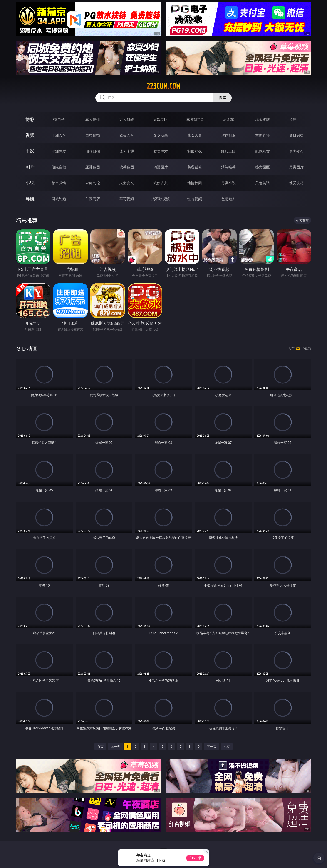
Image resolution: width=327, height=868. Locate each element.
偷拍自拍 (93, 151)
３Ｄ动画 (161, 135)
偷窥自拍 (59, 167)
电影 (30, 151)
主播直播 (263, 135)
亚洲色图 (93, 167)
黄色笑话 (263, 183)
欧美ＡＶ (127, 135)
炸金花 (228, 119)
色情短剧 (228, 199)
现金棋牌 (263, 119)
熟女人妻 (195, 135)
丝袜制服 (228, 135)
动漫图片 (161, 167)
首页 (100, 746)
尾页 (227, 746)
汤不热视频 (161, 199)
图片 (30, 167)
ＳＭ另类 (296, 135)
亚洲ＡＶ (59, 135)
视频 (30, 135)
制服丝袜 (195, 151)
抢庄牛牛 (296, 119)
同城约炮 (59, 199)
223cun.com (164, 86)
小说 (30, 183)
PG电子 (59, 119)
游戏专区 (161, 119)
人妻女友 (127, 183)
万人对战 (127, 119)
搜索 (223, 98)
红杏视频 (195, 199)
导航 (30, 199)
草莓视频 (127, 199)
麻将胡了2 (194, 119)
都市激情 (59, 183)
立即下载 (195, 858)
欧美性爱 (161, 151)
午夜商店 (93, 199)
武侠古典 (161, 183)
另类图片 (296, 167)
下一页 (212, 746)
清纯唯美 (228, 167)
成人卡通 (127, 151)
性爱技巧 (296, 183)
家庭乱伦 (93, 183)
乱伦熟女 (263, 151)
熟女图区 (263, 167)
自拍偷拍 (93, 135)
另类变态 (296, 151)
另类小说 (228, 183)
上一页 (115, 746)
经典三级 (228, 151)
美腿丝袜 (195, 167)
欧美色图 (127, 167)
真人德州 (93, 119)
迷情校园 (195, 183)
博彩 (30, 119)
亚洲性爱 (59, 151)
